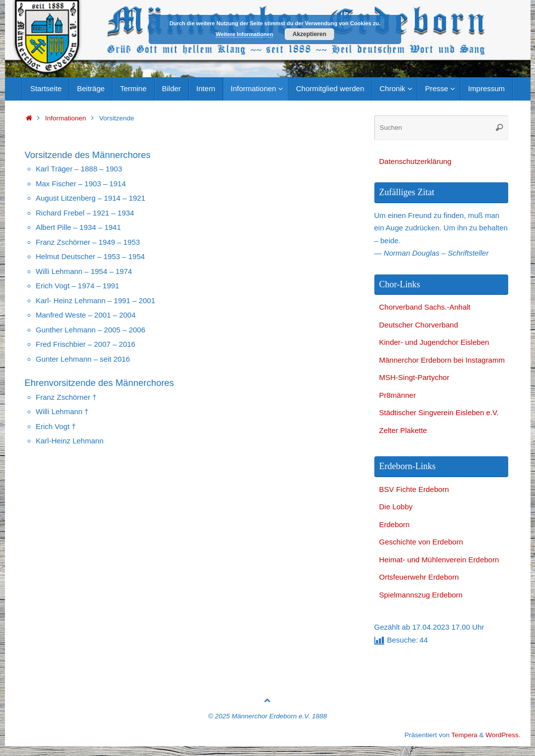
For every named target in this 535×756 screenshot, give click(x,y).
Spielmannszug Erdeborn (421, 595)
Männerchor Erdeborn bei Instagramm (442, 360)
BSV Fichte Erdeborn (414, 489)
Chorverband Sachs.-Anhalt (425, 307)
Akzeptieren (309, 34)
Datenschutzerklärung (416, 161)
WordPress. (503, 735)
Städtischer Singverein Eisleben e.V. (439, 412)
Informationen (66, 118)
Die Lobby (396, 507)
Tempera (464, 735)
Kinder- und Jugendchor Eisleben (434, 342)
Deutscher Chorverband (419, 325)
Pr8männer (398, 395)
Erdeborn (395, 524)
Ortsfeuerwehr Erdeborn (419, 577)
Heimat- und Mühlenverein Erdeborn (439, 560)
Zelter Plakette (403, 430)
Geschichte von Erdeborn (421, 542)
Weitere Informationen (244, 34)
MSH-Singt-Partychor (415, 377)
